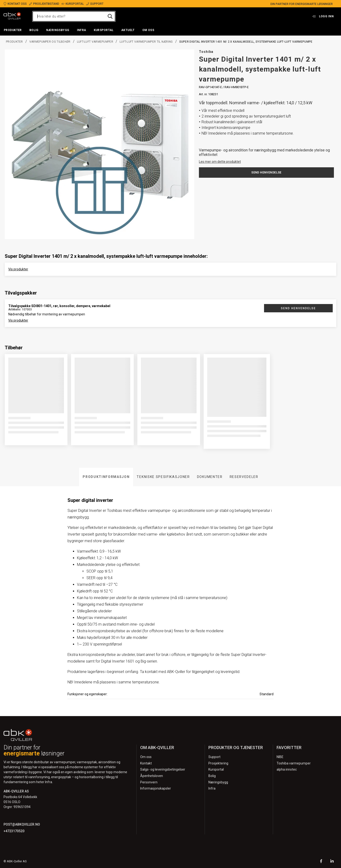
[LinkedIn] (332, 862)
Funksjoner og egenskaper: (87, 694)
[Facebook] (321, 862)
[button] (13, 30)
